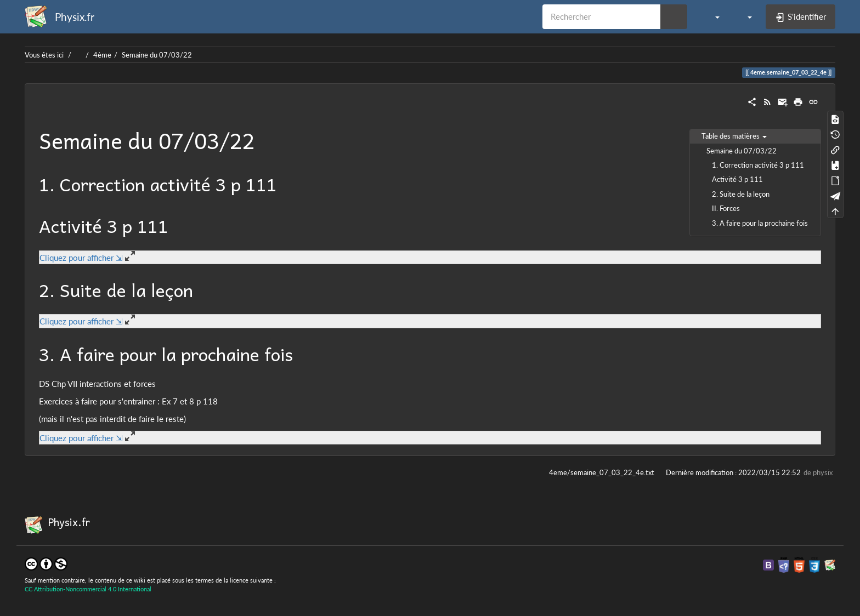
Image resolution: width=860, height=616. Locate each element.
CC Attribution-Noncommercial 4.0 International (88, 589)
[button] (712, 16)
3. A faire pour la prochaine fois (760, 223)
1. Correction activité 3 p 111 (758, 165)
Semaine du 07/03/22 (157, 55)
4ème (102, 55)
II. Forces (726, 208)
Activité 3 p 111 (737, 179)
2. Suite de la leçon (741, 194)
